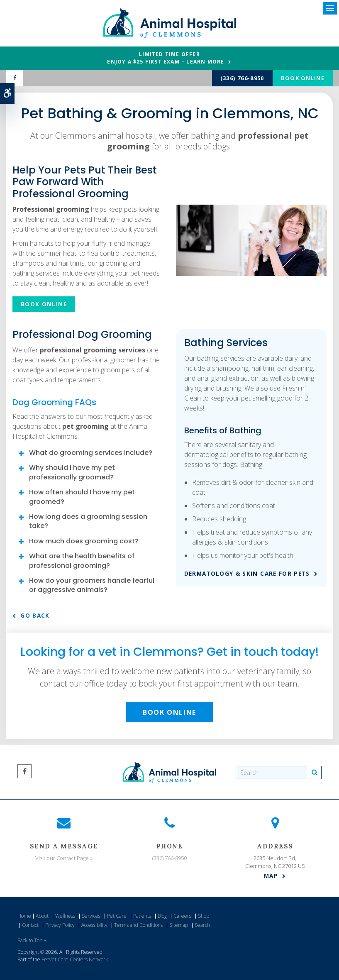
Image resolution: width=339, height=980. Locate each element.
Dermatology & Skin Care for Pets (247, 574)
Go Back (35, 616)
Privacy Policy (60, 925)
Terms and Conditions (138, 925)
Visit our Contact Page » (64, 858)
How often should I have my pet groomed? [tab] (82, 497)
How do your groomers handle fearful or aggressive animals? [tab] (92, 585)
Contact (30, 925)
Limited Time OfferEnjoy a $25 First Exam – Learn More (166, 58)
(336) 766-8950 (242, 78)
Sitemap (179, 925)
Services (91, 916)
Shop (204, 916)
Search (202, 925)
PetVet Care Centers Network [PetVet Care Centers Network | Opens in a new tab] (75, 959)
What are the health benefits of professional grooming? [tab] (82, 561)
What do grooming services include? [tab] (91, 453)
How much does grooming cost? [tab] (84, 541)
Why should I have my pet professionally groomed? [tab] (72, 472)
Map (271, 876)
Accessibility (94, 925)
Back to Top (32, 940)
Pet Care (117, 916)
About (42, 916)
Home (24, 916)
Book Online (303, 78)
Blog (162, 916)
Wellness (65, 916)
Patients (142, 916)
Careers (182, 916)
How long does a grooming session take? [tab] (88, 521)
